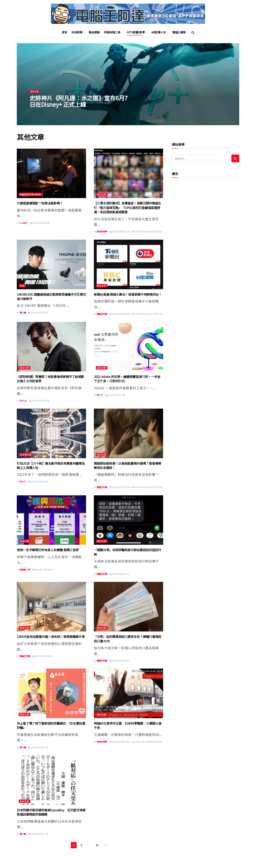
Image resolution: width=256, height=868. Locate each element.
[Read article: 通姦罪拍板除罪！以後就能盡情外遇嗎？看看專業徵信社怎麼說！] (128, 433)
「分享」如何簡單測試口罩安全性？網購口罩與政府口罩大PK (128, 639)
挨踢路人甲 (25, 570)
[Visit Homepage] (128, 14)
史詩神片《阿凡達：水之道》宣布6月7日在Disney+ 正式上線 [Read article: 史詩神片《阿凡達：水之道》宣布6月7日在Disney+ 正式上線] (79, 105)
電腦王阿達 (102, 314)
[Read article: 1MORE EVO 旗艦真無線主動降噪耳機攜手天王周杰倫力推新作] (51, 264)
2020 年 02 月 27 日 (38, 834)
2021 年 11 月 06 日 (39, 401)
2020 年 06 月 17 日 (119, 574)
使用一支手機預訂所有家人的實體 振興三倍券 (48, 550)
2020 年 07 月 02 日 (42, 570)
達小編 (23, 313)
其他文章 (35, 95)
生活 (22, 286)
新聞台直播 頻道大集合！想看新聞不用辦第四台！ (128, 294)
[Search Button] (193, 32)
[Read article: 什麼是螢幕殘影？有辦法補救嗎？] (51, 173)
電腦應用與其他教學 (30, 194)
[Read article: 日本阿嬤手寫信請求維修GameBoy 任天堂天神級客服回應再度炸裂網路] (51, 780)
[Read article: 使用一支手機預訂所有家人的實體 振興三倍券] (51, 520)
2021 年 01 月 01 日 (38, 481)
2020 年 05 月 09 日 (42, 656)
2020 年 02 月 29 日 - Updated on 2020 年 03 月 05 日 (136, 742)
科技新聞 (77, 32)
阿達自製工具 (112, 32)
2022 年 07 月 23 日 (38, 313)
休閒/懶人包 (159, 32)
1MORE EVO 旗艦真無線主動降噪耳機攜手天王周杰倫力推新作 (51, 296)
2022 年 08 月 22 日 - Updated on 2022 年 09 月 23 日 (136, 231)
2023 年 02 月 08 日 (40, 223)
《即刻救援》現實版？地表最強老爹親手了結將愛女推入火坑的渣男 (50, 379)
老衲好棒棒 (102, 231)
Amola (23, 401)
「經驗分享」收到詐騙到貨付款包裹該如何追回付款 (128, 552)
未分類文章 (26, 455)
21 (97, 845)
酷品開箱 (94, 32)
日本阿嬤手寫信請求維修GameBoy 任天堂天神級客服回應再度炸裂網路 (51, 812)
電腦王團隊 (179, 32)
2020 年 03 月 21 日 (38, 747)
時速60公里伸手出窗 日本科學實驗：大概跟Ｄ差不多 (128, 725)
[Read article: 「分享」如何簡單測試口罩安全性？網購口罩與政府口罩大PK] (128, 607)
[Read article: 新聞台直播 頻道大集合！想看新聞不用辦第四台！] (128, 264)
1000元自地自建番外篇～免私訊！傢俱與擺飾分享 (51, 637)
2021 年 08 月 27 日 (115, 395)
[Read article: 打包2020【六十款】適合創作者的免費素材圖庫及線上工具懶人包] (51, 433)
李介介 (100, 395)
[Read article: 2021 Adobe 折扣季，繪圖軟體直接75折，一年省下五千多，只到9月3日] (128, 347)
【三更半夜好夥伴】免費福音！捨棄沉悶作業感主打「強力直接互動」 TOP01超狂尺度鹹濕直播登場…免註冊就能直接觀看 (128, 208)
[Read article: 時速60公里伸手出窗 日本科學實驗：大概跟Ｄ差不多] (128, 693)
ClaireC (24, 223)
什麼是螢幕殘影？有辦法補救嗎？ (40, 203)
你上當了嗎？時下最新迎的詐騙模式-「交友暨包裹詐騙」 (51, 725)
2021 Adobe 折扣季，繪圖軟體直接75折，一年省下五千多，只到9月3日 (127, 379)
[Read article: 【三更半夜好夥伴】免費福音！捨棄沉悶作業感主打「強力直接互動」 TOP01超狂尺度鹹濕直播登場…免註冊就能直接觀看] (128, 173)
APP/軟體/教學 (136, 32)
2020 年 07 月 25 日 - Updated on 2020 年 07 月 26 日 (136, 487)
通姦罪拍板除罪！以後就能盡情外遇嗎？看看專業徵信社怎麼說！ (128, 465)
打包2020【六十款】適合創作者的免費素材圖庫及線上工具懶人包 (51, 465)
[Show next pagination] (105, 845)
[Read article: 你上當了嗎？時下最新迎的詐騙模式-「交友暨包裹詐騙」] (51, 693)
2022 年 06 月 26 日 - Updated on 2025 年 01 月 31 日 (136, 314)
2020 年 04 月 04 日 (119, 661)
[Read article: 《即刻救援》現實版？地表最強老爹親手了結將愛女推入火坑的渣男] (51, 347)
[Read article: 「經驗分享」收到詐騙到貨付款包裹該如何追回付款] (128, 520)
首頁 (64, 32)
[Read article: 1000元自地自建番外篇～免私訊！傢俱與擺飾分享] (51, 607)
